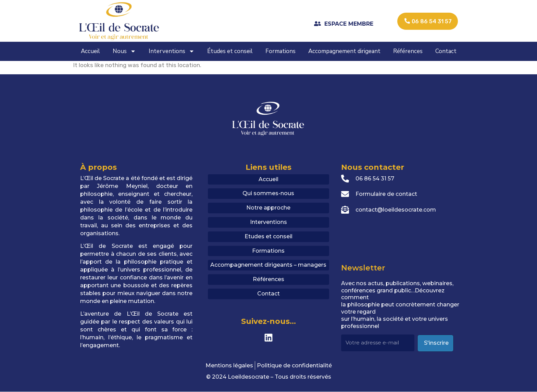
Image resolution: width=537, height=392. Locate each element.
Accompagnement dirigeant (344, 51)
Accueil (90, 51)
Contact (446, 51)
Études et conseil (230, 51)
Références (408, 51)
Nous (124, 51)
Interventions (172, 51)
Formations (280, 51)
